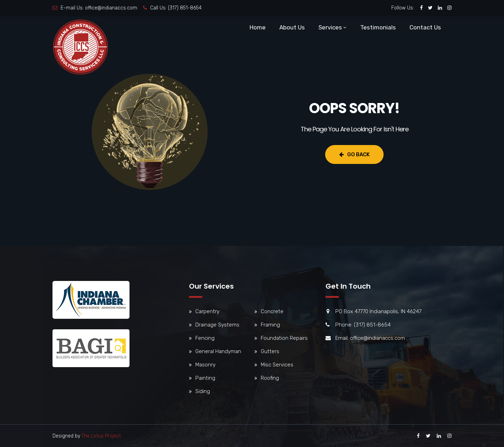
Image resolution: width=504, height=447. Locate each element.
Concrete (272, 311)
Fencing (205, 338)
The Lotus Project (101, 436)
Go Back (354, 154)
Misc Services (277, 365)
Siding (203, 391)
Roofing (270, 378)
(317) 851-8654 (185, 8)
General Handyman (218, 351)
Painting (205, 378)
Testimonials (378, 27)
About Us (292, 27)
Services (330, 27)
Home (258, 27)
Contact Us (425, 27)
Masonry (205, 365)
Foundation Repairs (284, 338)
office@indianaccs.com (111, 8)
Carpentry (207, 311)
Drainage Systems (217, 325)
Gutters (270, 351)
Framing (270, 325)
